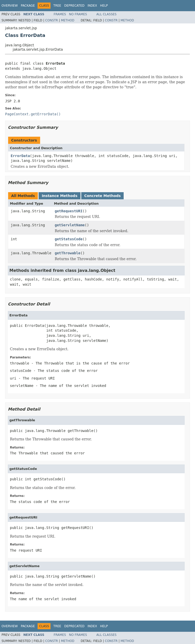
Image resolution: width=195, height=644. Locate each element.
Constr (52, 20)
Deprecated (74, 6)
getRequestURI (69, 211)
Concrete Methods (103, 196)
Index (92, 6)
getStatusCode (69, 239)
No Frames (78, 14)
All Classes (107, 14)
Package (28, 6)
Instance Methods (59, 196)
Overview (10, 6)
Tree (57, 6)
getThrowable (68, 253)
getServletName (70, 225)
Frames (60, 14)
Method (68, 20)
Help (104, 6)
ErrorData (20, 156)
